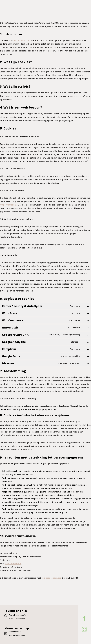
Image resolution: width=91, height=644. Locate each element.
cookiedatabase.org (51, 578)
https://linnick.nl (22, 40)
